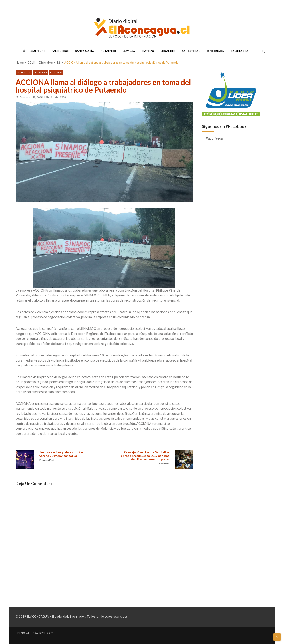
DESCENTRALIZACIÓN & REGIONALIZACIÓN (81, 5)
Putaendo (108, 51)
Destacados (40, 72)
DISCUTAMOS (117, 5)
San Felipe (38, 51)
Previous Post (47, 460)
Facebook (214, 139)
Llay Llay (129, 51)
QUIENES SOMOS (138, 5)
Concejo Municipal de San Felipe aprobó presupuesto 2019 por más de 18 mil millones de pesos (145, 456)
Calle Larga (239, 51)
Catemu (148, 51)
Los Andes (168, 51)
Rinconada (215, 51)
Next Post (164, 464)
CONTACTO (157, 5)
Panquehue (60, 51)
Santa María (85, 51)
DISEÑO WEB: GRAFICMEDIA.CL (35, 633)
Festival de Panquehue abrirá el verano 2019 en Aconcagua (62, 454)
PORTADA (21, 5)
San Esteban (191, 51)
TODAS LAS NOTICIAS (41, 5)
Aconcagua (24, 72)
